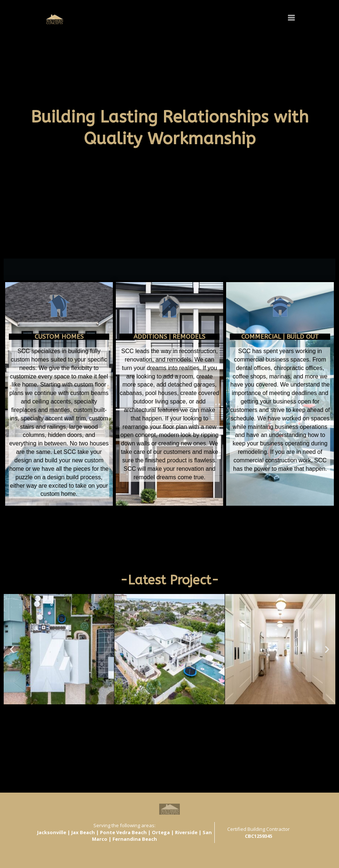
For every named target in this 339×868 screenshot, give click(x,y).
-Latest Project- (169, 580)
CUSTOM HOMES (59, 337)
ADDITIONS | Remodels (169, 337)
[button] (110, 711)
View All (14, 725)
